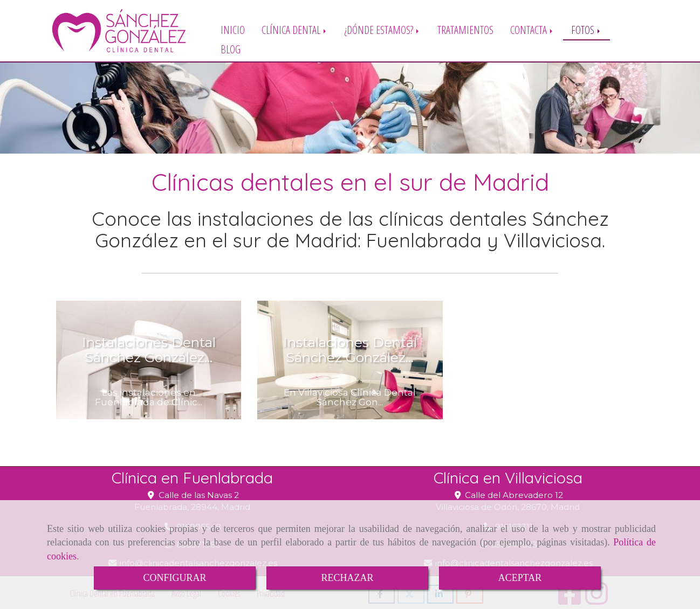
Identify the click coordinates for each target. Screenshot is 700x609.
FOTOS (586, 29)
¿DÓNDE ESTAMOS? (383, 29)
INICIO (233, 29)
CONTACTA (532, 29)
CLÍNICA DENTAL (295, 29)
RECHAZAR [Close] (347, 578)
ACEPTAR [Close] (520, 578)
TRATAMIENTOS (465, 29)
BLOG (231, 49)
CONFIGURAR (174, 578)
